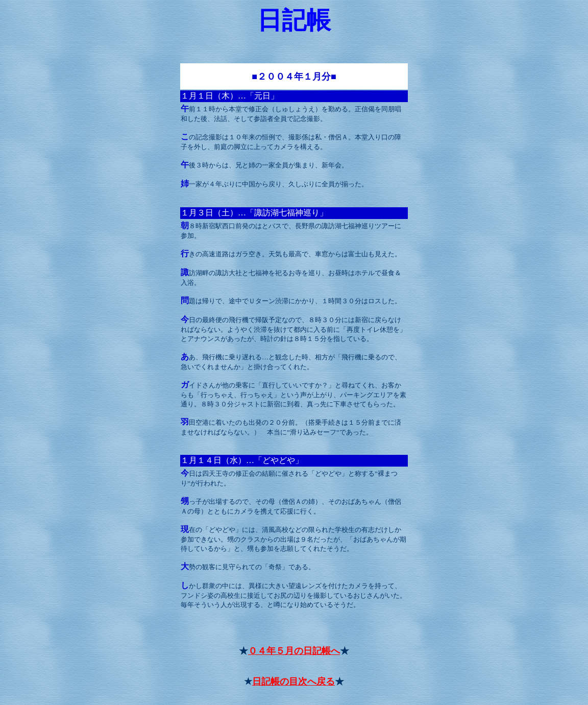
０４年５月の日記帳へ (294, 651)
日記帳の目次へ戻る (293, 682)
